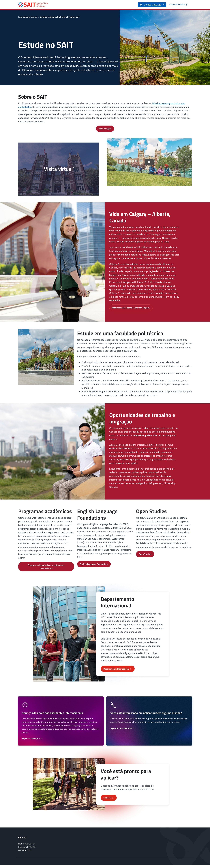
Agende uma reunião (123, 728)
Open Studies (145, 554)
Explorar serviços (32, 739)
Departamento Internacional (118, 669)
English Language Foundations (94, 564)
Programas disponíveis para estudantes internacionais (46, 567)
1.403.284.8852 (25, 850)
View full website (178, 4)
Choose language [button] (150, 5)
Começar (109, 798)
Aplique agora (105, 129)
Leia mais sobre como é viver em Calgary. (131, 308)
